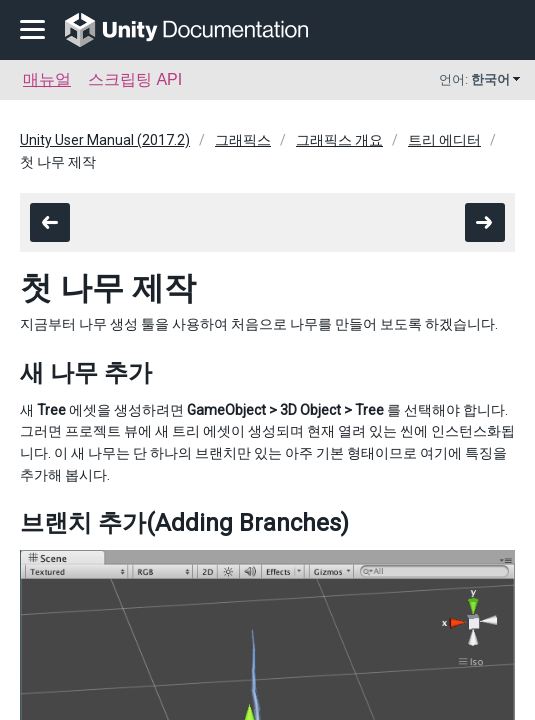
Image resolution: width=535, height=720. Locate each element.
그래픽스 (243, 140)
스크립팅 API (135, 79)
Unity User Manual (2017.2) (105, 140)
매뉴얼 (47, 79)
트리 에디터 (444, 140)
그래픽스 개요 (339, 140)
